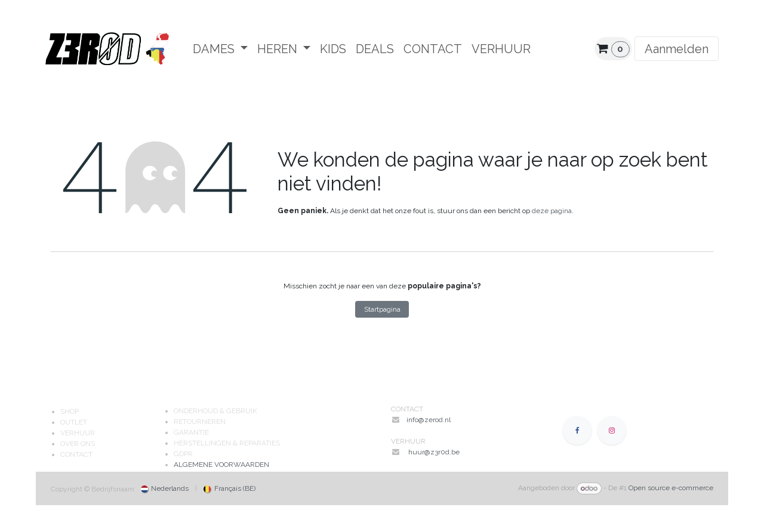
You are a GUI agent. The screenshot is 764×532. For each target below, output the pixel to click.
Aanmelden (677, 49)
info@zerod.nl (429, 420)
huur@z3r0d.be (434, 452)
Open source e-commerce (671, 488)
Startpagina (382, 309)
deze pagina (552, 211)
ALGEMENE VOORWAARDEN (221, 465)
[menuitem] (220, 49)
